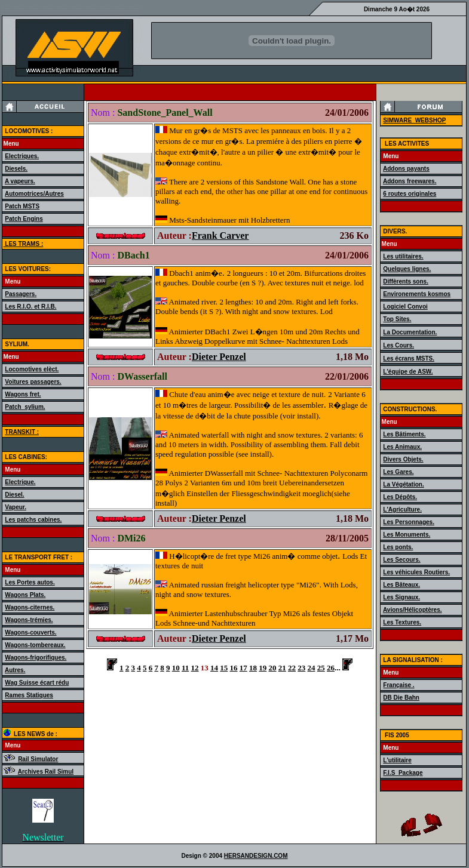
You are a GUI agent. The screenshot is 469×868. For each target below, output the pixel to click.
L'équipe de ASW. (408, 372)
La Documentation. (410, 332)
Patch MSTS (22, 206)
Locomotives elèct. (32, 369)
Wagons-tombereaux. (35, 645)
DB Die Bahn (401, 698)
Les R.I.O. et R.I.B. (30, 307)
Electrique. (20, 482)
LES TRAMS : (24, 244)
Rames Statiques (29, 695)
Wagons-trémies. (29, 620)
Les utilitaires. (403, 256)
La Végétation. (403, 484)
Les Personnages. (409, 522)
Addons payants (406, 169)
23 (301, 668)
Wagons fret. (23, 394)
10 (176, 668)
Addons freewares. (410, 181)
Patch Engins (24, 219)
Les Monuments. (407, 535)
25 (321, 668)
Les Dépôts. (400, 497)
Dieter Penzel (219, 357)
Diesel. (14, 495)
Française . (399, 685)
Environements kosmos (417, 294)
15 (224, 668)
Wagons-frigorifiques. (36, 658)
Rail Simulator (38, 759)
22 (292, 668)
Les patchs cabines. (33, 520)
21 (282, 668)
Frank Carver (220, 236)
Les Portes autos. (30, 582)
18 (253, 668)
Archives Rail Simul (46, 772)
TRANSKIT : (22, 432)
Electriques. (22, 156)
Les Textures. (402, 622)
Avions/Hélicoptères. (413, 610)
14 (214, 668)
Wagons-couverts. (30, 632)
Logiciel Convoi (405, 307)
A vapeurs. (20, 181)
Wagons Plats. (25, 595)
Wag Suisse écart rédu (37, 683)
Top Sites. (397, 319)
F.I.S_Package (403, 773)
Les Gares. (398, 472)
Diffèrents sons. (406, 281)
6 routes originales (410, 194)
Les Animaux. (402, 447)
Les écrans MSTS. (409, 358)
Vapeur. (16, 507)
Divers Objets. (403, 459)
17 (243, 668)
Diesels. (16, 169)
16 (234, 668)
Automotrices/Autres (34, 194)
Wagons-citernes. (30, 607)
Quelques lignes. (407, 269)
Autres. (15, 670)
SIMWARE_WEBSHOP (414, 120)
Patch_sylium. (25, 407)
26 (331, 668)
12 (195, 668)
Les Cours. (399, 345)
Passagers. (21, 294)
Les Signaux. (401, 597)
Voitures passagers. (33, 382)
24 (312, 668)
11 (185, 668)
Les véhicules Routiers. (416, 572)
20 (273, 668)
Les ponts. (398, 547)
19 (263, 668)
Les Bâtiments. (404, 434)
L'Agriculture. (402, 510)
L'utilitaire (397, 760)
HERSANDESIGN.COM (256, 856)
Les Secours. (401, 560)
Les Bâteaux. (401, 585)
